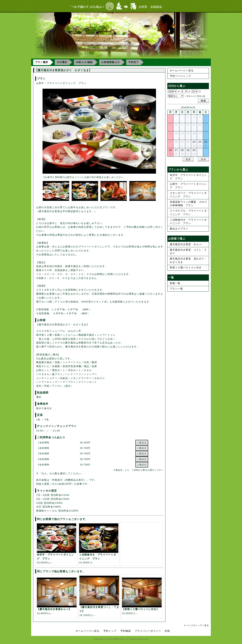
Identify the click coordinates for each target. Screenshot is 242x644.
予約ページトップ (180, 76)
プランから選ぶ (178, 169)
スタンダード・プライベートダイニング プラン (188, 195)
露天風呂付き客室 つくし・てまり (188, 252)
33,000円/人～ (57, 557)
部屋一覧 (175, 283)
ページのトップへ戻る (198, 625)
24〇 (200, 144)
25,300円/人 (99, 557)
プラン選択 (42, 62)
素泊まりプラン (179, 229)
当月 (188, 159)
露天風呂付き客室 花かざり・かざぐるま (188, 260)
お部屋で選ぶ (177, 239)
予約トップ (110, 631)
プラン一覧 (176, 289)
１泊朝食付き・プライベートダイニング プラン (188, 221)
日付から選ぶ (177, 86)
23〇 (194, 144)
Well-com (120, 639)
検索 (203, 101)
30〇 (194, 152)
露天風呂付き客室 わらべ (186, 244)
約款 (168, 631)
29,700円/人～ (99, 609)
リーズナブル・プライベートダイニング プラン (188, 212)
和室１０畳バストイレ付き (186, 268)
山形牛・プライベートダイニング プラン (188, 186)
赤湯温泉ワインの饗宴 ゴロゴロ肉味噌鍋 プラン (188, 204)
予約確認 (126, 631)
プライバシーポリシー (148, 631)
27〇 (176, 152)
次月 (203, 159)
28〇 (182, 152)
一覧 (171, 277)
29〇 (188, 152)
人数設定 (142, 443)
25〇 (206, 144)
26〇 (170, 152)
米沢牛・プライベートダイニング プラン (188, 177)
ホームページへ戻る (182, 70)
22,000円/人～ (142, 609)
